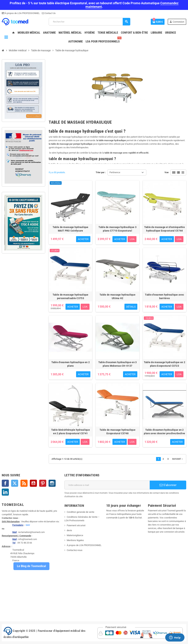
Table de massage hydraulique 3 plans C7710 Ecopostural (117, 229)
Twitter (15, 483)
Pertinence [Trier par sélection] (115, 172)
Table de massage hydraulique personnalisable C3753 (71, 296)
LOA (132, 239)
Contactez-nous (75, 550)
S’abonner (168, 485)
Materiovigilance (75, 535)
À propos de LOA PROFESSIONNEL (22, 13)
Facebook (5, 483)
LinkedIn (5, 492)
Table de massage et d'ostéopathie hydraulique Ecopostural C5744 (165, 229)
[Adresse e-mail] (107, 485)
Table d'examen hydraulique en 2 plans (71, 364)
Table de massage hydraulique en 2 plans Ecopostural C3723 (165, 364)
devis (69, 530)
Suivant (178, 459)
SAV (28, 525)
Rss (24, 483)
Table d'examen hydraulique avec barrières (164, 296)
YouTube (33, 483)
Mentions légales (75, 540)
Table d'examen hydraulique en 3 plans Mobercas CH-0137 (118, 364)
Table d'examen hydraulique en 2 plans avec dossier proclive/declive (164, 432)
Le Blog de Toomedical (31, 566)
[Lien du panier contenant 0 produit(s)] (158, 22)
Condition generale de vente (80, 512)
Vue (167, 172)
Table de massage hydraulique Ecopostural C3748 (117, 432)
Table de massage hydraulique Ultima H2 (117, 296)
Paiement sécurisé (76, 525)
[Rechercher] (89, 22)
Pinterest (43, 483)
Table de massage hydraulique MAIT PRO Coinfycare (71, 229)
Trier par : (101, 172)
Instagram (52, 483)
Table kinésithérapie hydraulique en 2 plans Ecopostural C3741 (71, 432)
